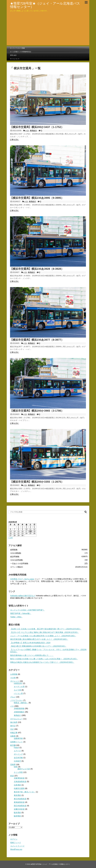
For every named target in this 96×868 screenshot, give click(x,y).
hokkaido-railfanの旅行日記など (23, 596)
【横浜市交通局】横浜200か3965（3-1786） (37, 411)
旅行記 (13, 726)
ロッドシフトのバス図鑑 (17, 48)
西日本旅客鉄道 (20, 806)
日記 (12, 729)
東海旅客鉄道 (19, 802)
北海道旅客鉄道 (20, 782)
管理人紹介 (13, 55)
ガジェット (15, 681)
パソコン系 (18, 693)
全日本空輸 (18, 758)
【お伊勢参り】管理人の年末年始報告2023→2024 (30, 643)
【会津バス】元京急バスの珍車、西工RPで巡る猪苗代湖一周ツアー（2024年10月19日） (46, 629)
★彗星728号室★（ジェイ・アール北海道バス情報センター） (45, 5)
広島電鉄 (17, 785)
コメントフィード (17, 846)
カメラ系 (17, 690)
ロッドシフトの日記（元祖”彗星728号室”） (28, 610)
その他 (13, 678)
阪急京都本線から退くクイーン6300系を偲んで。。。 (32, 655)
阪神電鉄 (17, 816)
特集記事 (14, 733)
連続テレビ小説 (24, 769)
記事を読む (15, 140)
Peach (16, 748)
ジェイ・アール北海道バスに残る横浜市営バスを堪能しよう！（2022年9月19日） (43, 636)
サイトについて (15, 59)
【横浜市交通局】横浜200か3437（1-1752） (37, 127)
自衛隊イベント (17, 742)
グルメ (13, 697)
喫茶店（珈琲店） (21, 703)
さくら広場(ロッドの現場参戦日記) (21, 52)
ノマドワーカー (17, 700)
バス (27, 131)
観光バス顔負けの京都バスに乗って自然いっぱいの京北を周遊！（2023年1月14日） (44, 659)
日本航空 (17, 761)
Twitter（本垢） (16, 617)
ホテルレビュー (17, 719)
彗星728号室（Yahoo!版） (21, 613)
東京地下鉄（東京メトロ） (25, 792)
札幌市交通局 (19, 788)
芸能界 (13, 765)
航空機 (13, 745)
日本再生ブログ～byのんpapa (22, 579)
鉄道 (12, 776)
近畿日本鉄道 (19, 809)
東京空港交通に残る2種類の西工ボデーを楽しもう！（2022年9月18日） (39, 639)
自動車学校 (18, 738)
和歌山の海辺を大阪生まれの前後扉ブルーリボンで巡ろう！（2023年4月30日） (42, 662)
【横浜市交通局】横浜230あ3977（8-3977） (37, 340)
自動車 (13, 736)
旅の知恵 (14, 722)
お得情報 (14, 674)
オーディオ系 (19, 687)
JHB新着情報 (19, 709)
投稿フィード (16, 843)
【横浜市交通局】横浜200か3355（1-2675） (37, 482)
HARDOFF (18, 683)
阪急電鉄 (17, 813)
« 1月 (11, 538)
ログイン (14, 839)
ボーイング (18, 754)
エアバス (17, 751)
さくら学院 (18, 772)
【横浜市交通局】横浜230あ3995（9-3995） (37, 198)
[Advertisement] (48, 30)
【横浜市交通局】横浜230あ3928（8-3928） (37, 269)
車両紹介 (33, 131)
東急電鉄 (17, 795)
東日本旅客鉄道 (20, 799)
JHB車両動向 (19, 712)
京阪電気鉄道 (19, 778)
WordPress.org (16, 849)
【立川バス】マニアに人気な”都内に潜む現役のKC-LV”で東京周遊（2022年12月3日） (45, 632)
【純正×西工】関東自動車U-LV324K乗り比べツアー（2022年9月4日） (38, 646)
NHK (16, 767)
